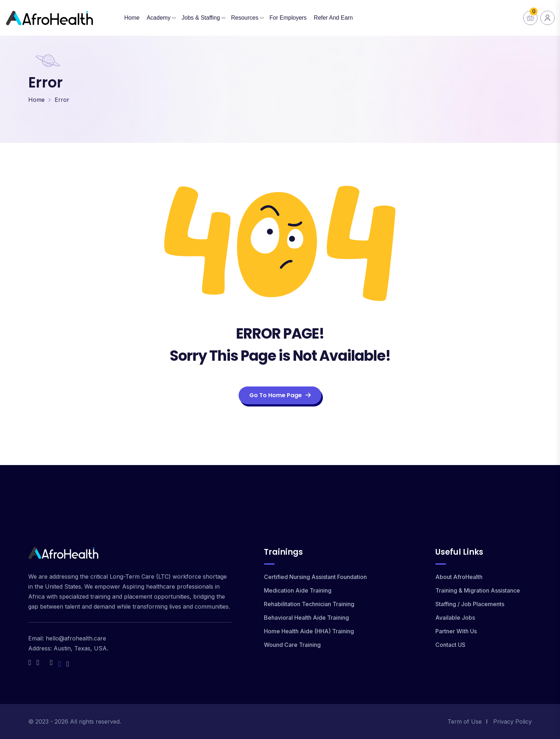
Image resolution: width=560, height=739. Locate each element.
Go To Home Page (280, 395)
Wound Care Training (292, 645)
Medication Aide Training (298, 590)
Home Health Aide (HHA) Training (309, 631)
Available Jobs (455, 618)
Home (132, 18)
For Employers (288, 18)
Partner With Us (456, 631)
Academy (159, 18)
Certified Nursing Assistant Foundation (315, 577)
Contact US (450, 645)
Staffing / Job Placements (470, 604)
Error (62, 100)
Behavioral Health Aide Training (306, 618)
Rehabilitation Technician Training (309, 604)
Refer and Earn (333, 18)
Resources (245, 18)
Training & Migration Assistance (478, 590)
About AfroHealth (459, 577)
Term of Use (465, 721)
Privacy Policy (512, 721)
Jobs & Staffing (201, 18)
